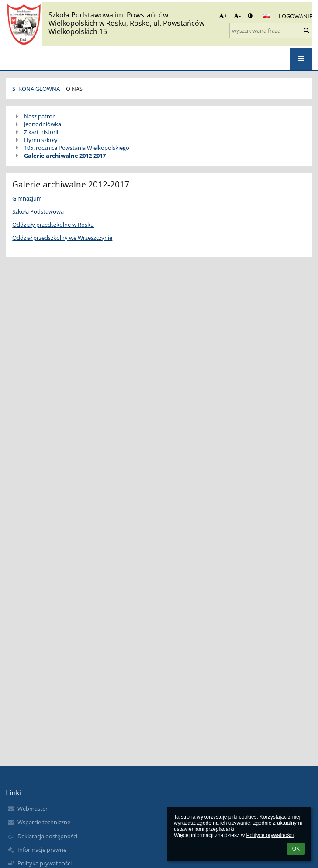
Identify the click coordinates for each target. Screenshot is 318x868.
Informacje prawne (42, 850)
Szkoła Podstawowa (38, 211)
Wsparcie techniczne (44, 822)
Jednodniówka (43, 124)
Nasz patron (40, 116)
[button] (266, 16)
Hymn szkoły (41, 140)
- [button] (237, 16)
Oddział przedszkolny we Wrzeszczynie (62, 238)
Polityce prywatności (270, 835)
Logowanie (296, 16)
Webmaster (33, 809)
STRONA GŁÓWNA (36, 89)
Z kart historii (41, 132)
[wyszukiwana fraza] (271, 31)
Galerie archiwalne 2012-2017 (65, 156)
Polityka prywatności (45, 863)
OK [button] (296, 849)
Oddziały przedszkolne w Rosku (53, 225)
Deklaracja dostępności (47, 836)
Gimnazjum (27, 198)
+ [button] (223, 16)
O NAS (74, 89)
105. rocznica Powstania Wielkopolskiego (77, 148)
